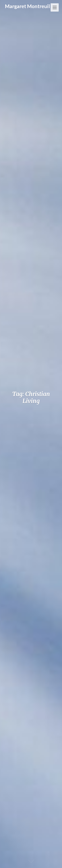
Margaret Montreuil (27, 6)
